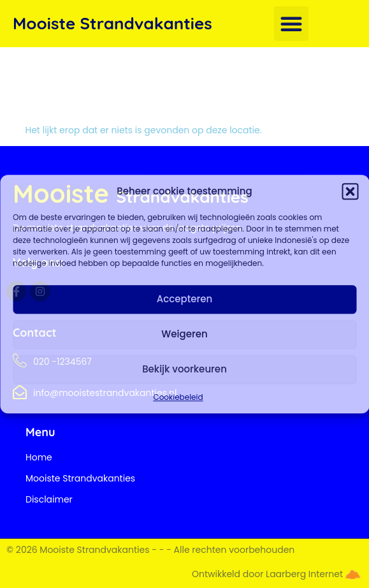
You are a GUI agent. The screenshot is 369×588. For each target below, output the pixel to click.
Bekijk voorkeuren (184, 369)
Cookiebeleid (178, 397)
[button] (350, 192)
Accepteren (184, 299)
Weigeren (184, 334)
